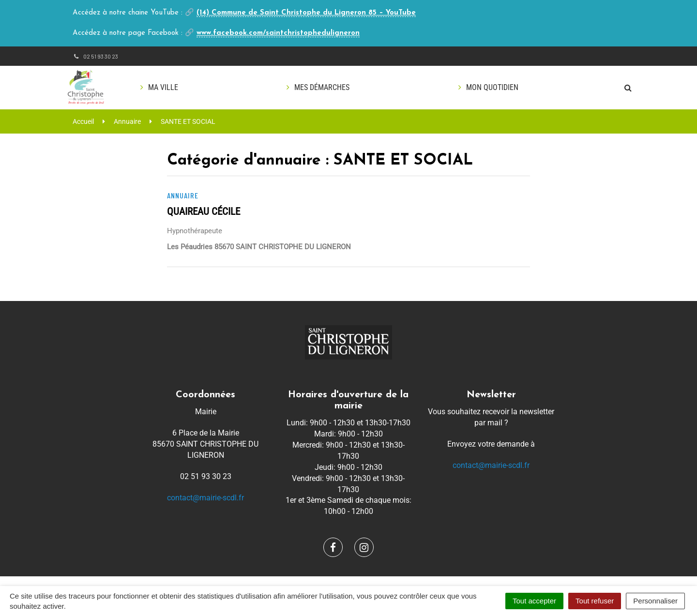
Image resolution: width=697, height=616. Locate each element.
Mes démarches (322, 87)
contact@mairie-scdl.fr (205, 498)
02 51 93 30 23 (95, 56)
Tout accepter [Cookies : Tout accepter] (534, 601)
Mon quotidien (492, 87)
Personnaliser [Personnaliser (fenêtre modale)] (655, 601)
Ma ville (163, 87)
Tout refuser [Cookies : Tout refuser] (595, 601)
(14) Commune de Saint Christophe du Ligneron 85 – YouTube (306, 13)
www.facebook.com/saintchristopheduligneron (278, 33)
